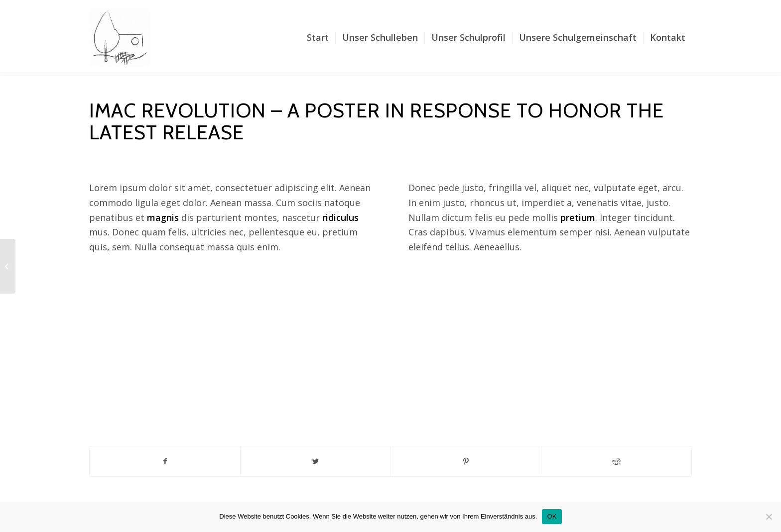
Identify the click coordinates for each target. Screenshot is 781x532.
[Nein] (769, 517)
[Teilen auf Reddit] (616, 462)
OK (552, 516)
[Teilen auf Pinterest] (466, 462)
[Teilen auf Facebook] (165, 462)
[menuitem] (318, 37)
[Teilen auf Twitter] (316, 462)
